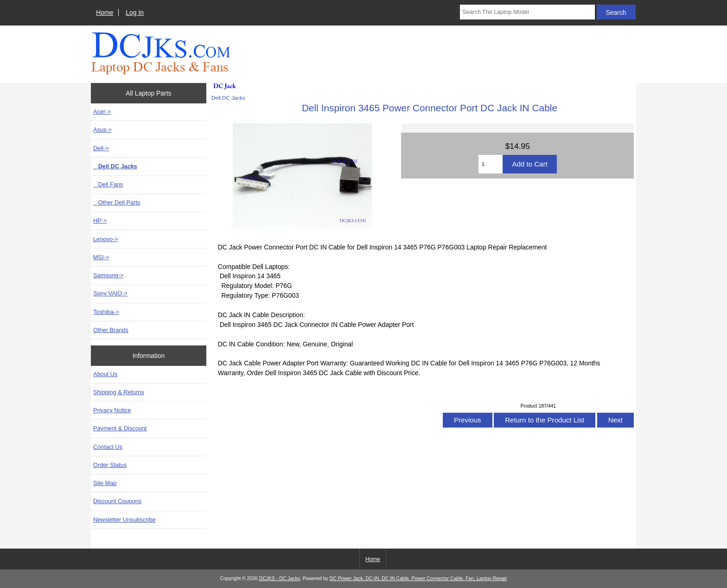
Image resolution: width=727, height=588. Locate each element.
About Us (105, 374)
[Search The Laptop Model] (527, 12)
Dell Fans (108, 184)
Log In (135, 13)
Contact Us (108, 447)
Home (105, 13)
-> (101, 148)
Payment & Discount (120, 428)
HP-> (100, 220)
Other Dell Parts (117, 202)
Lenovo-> (106, 239)
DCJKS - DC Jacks (280, 578)
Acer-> (102, 112)
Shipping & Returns (119, 392)
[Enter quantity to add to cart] (491, 164)
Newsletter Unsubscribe (124, 520)
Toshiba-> (106, 312)
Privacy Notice (112, 410)
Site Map (105, 483)
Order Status (110, 465)
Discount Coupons (117, 501)
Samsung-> (108, 275)
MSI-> (101, 257)
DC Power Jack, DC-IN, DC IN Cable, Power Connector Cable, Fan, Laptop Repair (418, 578)
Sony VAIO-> (110, 293)
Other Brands (111, 330)
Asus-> (102, 130)
